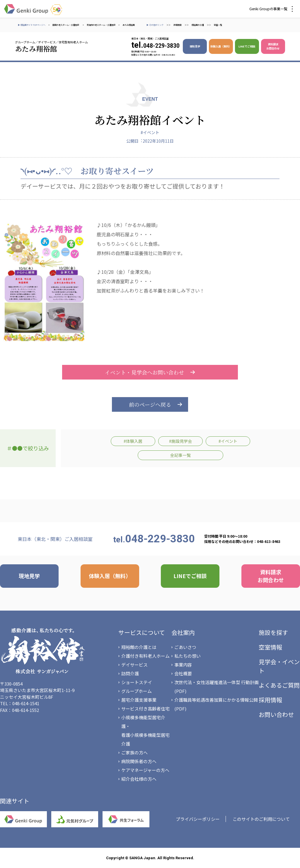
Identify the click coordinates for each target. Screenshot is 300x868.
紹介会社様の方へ (139, 779)
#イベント (150, 132)
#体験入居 (133, 441)
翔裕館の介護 (198, 25)
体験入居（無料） (221, 46)
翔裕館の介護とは (139, 647)
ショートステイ (137, 682)
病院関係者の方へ (139, 761)
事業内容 (183, 665)
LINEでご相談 (247, 46)
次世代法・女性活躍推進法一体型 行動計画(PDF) (217, 687)
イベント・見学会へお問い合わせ (150, 372)
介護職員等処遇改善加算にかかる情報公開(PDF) (216, 704)
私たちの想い (187, 656)
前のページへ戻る (150, 404)
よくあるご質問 (279, 685)
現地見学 (195, 46)
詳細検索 (178, 25)
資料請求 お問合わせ (273, 46)
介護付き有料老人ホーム (145, 656)
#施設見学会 (180, 441)
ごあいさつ (185, 647)
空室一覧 (218, 25)
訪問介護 (130, 673)
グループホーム (137, 691)
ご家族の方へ (134, 752)
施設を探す (273, 632)
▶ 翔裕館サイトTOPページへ (32, 25)
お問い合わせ (276, 714)
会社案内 (183, 632)
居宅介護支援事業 (139, 700)
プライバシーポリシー (198, 819)
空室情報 (270, 647)
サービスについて (142, 632)
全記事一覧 (180, 455)
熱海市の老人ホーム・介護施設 (101, 25)
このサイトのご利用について (261, 819)
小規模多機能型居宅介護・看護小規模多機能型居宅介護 (145, 731)
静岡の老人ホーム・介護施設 (66, 25)
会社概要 (183, 673)
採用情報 (270, 700)
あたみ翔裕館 (129, 25)
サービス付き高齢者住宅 (145, 709)
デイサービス (134, 665)
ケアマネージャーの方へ (145, 770)
